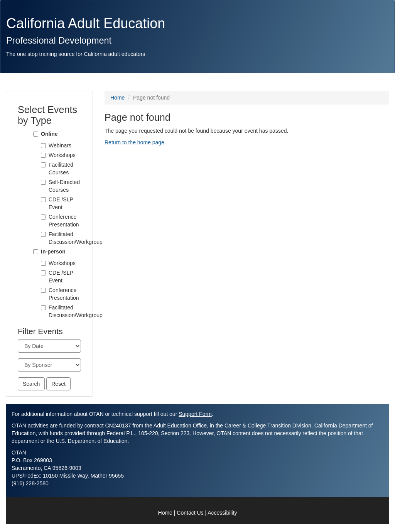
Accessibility (222, 513)
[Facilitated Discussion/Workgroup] (43, 234)
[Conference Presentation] (43, 217)
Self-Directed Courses (64, 186)
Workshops (62, 155)
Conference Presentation (64, 221)
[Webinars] (43, 146)
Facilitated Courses (61, 169)
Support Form (195, 414)
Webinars (60, 145)
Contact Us (190, 513)
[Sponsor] (49, 365)
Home (117, 98)
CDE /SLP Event (61, 203)
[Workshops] (43, 155)
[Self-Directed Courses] (43, 182)
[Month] (49, 346)
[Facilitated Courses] (43, 165)
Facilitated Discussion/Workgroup (65, 238)
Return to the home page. (135, 142)
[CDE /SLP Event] (43, 200)
